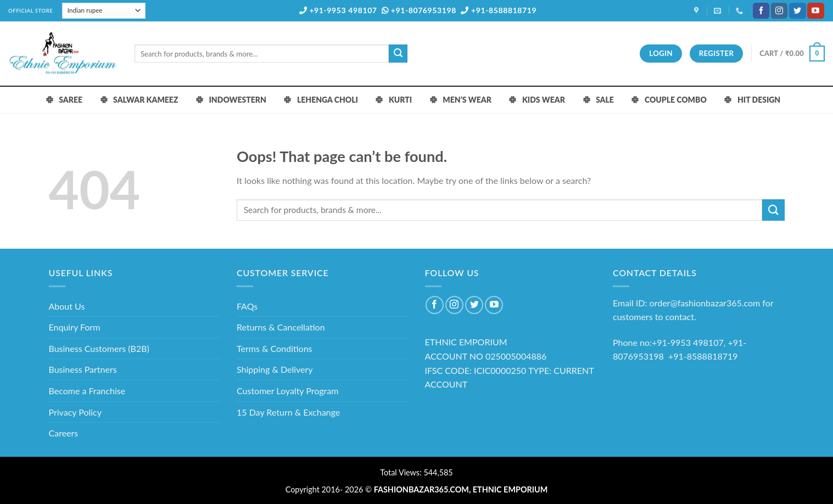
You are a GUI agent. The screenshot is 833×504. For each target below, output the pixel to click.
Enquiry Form (75, 327)
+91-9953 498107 (338, 10)
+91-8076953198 (419, 10)
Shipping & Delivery (275, 369)
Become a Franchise (87, 391)
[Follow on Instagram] (779, 11)
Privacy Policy (76, 412)
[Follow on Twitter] (797, 11)
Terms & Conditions (275, 348)
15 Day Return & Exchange (288, 412)
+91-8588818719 (499, 10)
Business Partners (83, 369)
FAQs (247, 306)
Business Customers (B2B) (99, 348)
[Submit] (398, 54)
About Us (67, 306)
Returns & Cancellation (281, 327)
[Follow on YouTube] (815, 11)
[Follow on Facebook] (761, 11)
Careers (64, 433)
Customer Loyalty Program (287, 391)
